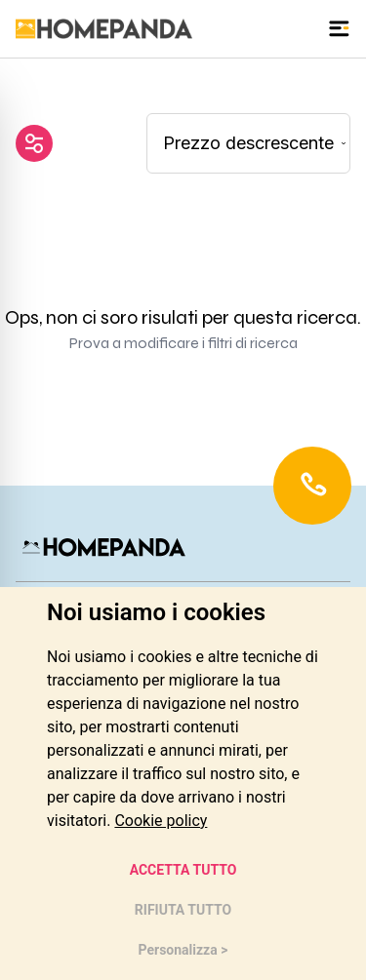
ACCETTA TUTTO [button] (183, 870)
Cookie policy (161, 821)
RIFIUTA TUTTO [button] (183, 910)
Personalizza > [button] (183, 950)
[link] (161, 821)
